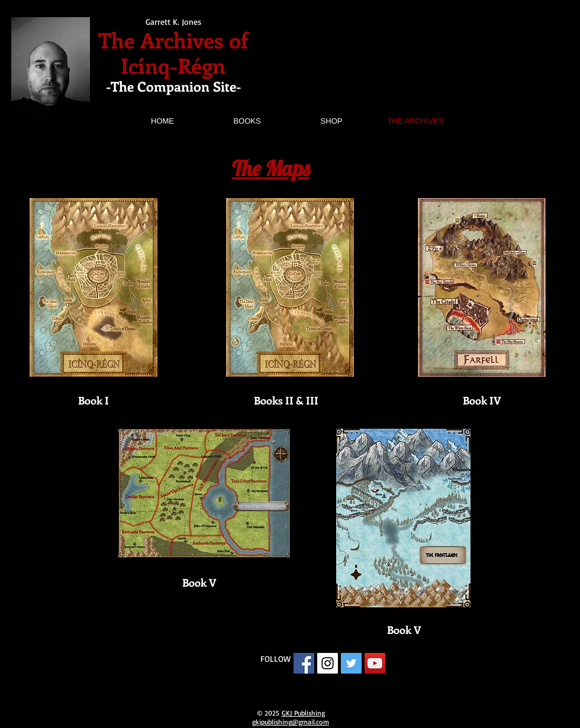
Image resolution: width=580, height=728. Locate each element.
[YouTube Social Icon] (375, 663)
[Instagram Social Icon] (328, 663)
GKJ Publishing (303, 713)
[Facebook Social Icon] (304, 663)
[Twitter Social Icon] (351, 663)
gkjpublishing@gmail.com (291, 722)
